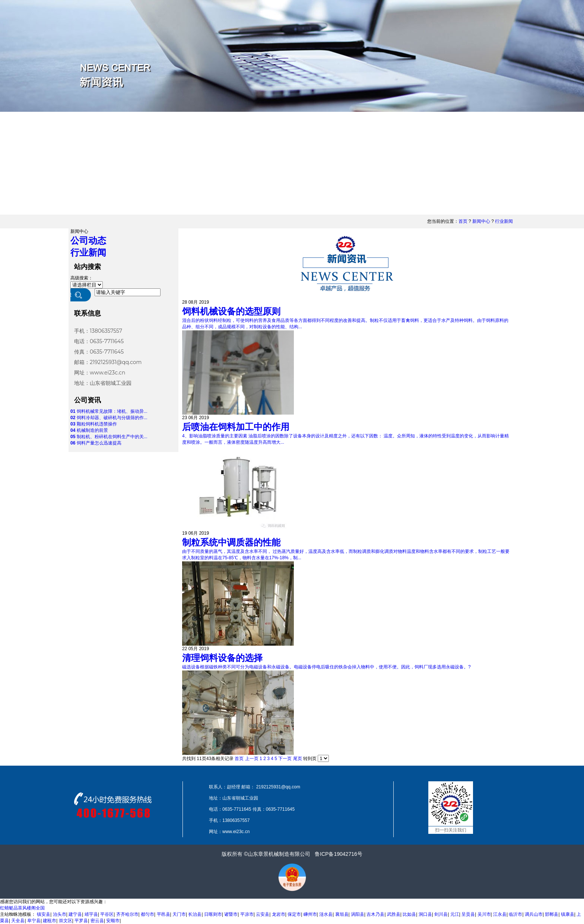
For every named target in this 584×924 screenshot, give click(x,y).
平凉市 (247, 914)
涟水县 (326, 914)
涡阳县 (358, 914)
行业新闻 (504, 221)
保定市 (294, 914)
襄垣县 (342, 914)
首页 (463, 221)
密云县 (97, 921)
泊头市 (60, 914)
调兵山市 (534, 914)
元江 (455, 914)
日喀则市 (213, 914)
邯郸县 (552, 914)
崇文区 (66, 921)
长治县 (195, 914)
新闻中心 (481, 221)
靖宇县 (91, 914)
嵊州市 (310, 914)
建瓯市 (50, 921)
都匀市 (147, 914)
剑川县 (441, 914)
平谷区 (107, 914)
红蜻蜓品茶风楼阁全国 (22, 908)
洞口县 (425, 914)
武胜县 (394, 914)
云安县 (263, 914)
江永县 (500, 914)
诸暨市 (231, 914)
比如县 (409, 914)
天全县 (18, 921)
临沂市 (515, 914)
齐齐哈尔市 (127, 914)
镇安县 (44, 914)
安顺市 (113, 921)
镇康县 (568, 914)
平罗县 (81, 921)
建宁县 (75, 914)
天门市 (179, 914)
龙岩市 (279, 914)
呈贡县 (468, 914)
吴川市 (484, 914)
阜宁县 (34, 921)
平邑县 (164, 914)
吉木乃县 (375, 914)
